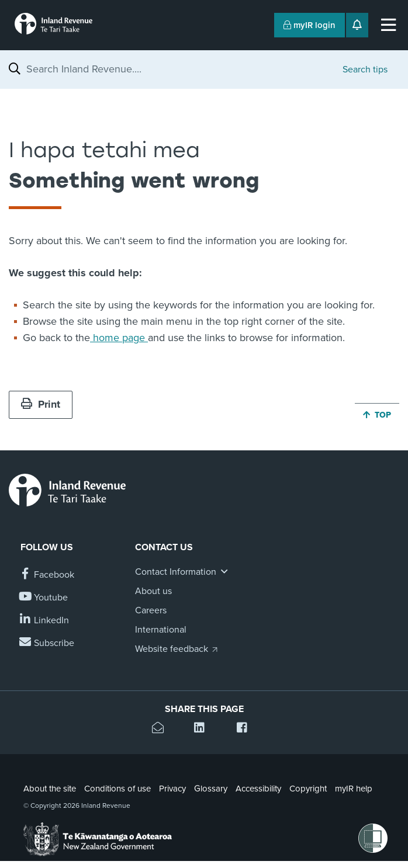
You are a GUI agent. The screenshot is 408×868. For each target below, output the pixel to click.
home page (119, 338)
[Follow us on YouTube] (44, 598)
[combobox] (179, 69)
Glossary (211, 789)
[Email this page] (162, 729)
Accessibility (258, 789)
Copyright (308, 789)
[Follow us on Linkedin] (45, 621)
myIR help (354, 789)
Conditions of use (117, 789)
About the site (50, 789)
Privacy (172, 789)
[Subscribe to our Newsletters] (47, 643)
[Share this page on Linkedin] (204, 729)
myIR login (310, 25)
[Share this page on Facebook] (246, 729)
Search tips (365, 70)
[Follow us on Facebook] (47, 575)
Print (41, 404)
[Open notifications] (357, 25)
